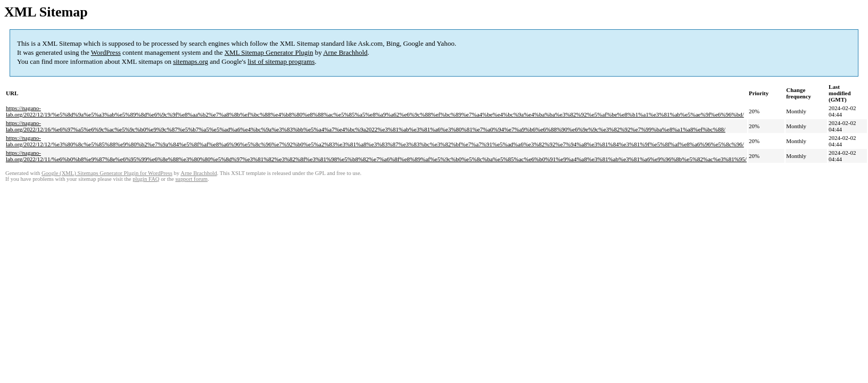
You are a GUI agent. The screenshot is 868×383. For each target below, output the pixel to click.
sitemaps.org (191, 61)
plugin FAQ (146, 179)
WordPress (106, 52)
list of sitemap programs (281, 61)
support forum (191, 179)
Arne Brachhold (345, 52)
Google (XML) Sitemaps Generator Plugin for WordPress (107, 173)
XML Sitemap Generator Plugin (269, 52)
